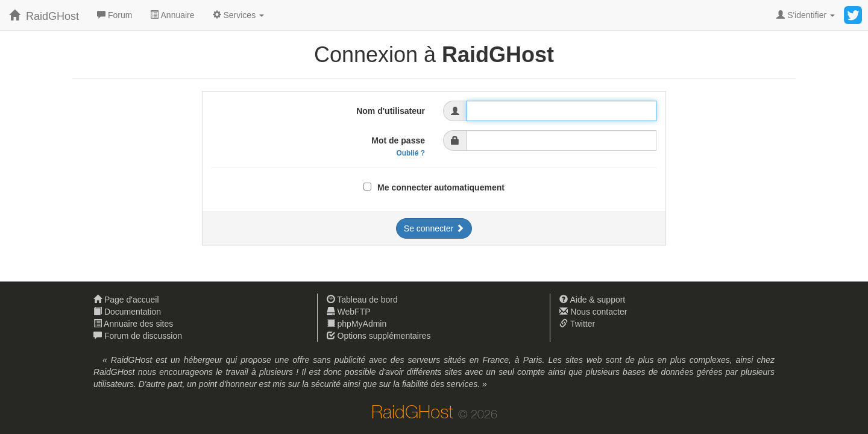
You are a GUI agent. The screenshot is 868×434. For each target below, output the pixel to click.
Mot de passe (398, 146)
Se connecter (434, 228)
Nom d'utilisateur (391, 111)
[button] (238, 15)
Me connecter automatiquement (441, 187)
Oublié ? (410, 153)
